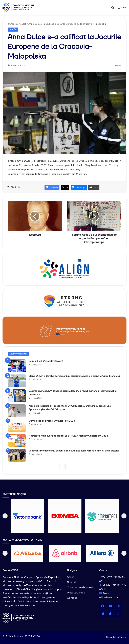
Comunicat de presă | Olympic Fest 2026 (52, 421)
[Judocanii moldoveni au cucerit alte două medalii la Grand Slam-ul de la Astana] (17, 455)
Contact (72, 598)
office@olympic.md (110, 598)
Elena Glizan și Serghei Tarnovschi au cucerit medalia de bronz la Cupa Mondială (74, 376)
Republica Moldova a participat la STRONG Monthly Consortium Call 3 (69, 436)
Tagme (123, 637)
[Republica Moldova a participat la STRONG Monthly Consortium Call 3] (17, 440)
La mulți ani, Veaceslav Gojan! (46, 361)
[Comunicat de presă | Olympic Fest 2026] (17, 426)
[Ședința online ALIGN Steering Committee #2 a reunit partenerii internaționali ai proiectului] (17, 396)
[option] (27, 516)
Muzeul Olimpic (76, 593)
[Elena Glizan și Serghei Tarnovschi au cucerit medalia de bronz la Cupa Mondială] (17, 381)
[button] (5, 516)
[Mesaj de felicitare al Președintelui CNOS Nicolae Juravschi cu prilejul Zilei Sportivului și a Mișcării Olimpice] (17, 411)
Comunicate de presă (80, 588)
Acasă (12, 24)
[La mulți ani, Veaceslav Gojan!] (17, 366)
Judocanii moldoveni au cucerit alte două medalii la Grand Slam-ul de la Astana (74, 451)
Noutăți (23, 24)
